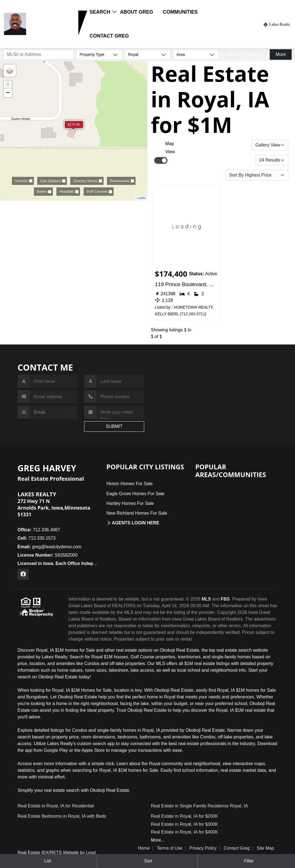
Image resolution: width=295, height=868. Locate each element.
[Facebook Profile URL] (23, 574)
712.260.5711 (193, 314)
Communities (180, 12)
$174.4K (74, 125)
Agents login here (133, 523)
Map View (170, 148)
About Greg (137, 12)
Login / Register (242, 24)
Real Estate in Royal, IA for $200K (184, 816)
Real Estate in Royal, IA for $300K (184, 824)
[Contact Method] (54, 412)
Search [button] (100, 12)
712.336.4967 (39, 530)
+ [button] (8, 85)
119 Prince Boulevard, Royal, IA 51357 (186, 284)
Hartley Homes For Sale (130, 503)
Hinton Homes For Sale (129, 484)
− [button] (8, 93)
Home (144, 848)
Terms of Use (169, 848)
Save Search (233, 145)
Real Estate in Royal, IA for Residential (56, 806)
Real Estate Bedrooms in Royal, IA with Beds (62, 816)
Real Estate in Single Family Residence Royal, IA (199, 806)
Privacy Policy (203, 848)
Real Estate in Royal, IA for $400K (184, 832)
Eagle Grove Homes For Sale (135, 494)
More (281, 54)
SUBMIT (114, 426)
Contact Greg (109, 36)
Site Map (265, 848)
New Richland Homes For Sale (137, 513)
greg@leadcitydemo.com (49, 547)
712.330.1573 (45, 32)
